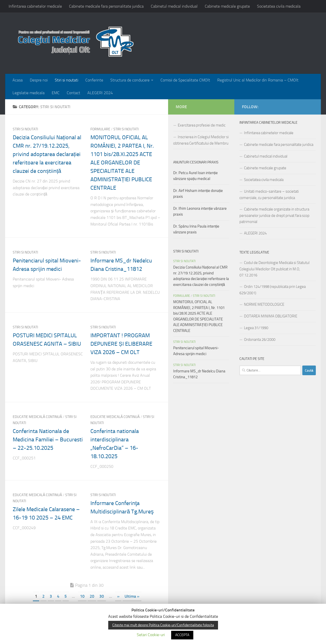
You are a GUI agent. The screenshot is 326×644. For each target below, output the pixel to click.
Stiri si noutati (66, 80)
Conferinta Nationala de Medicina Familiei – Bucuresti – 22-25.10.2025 (48, 440)
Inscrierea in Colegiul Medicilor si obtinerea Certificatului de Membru (201, 140)
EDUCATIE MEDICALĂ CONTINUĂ (37, 417)
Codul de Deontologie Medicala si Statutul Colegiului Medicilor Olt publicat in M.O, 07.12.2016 (274, 269)
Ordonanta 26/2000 (260, 340)
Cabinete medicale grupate (227, 6)
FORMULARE (100, 129)
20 (92, 596)
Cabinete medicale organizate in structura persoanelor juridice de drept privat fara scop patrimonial (274, 215)
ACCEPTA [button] (182, 635)
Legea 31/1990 (256, 328)
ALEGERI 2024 (100, 93)
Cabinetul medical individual (174, 6)
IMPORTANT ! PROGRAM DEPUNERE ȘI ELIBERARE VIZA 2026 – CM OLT (121, 344)
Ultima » (132, 596)
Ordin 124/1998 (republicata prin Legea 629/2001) (273, 290)
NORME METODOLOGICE (264, 304)
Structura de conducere (130, 80)
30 (102, 596)
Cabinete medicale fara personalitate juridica (106, 6)
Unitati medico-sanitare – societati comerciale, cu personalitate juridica (269, 195)
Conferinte (94, 80)
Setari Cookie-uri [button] (151, 635)
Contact (73, 93)
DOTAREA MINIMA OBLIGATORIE (271, 316)
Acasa (18, 80)
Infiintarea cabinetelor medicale (35, 6)
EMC (56, 93)
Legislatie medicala (29, 93)
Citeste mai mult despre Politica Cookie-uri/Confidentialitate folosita (163, 625)
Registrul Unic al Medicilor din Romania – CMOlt (258, 80)
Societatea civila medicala (279, 6)
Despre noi (39, 80)
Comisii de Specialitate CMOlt (185, 80)
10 (82, 596)
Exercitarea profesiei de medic (202, 125)
